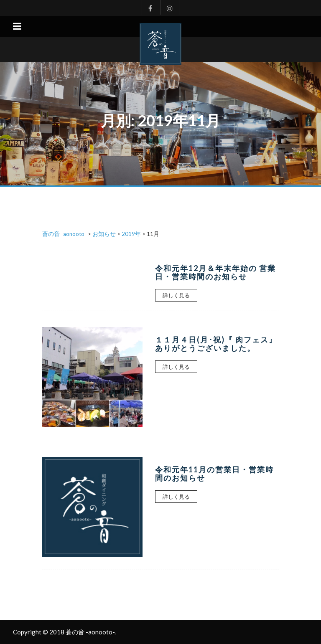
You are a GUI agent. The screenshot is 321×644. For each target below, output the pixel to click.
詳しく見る (176, 295)
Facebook (148, 7)
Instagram (170, 7)
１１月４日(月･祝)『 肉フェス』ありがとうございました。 (216, 344)
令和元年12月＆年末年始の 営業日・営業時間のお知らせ (215, 272)
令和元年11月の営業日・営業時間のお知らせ (214, 474)
